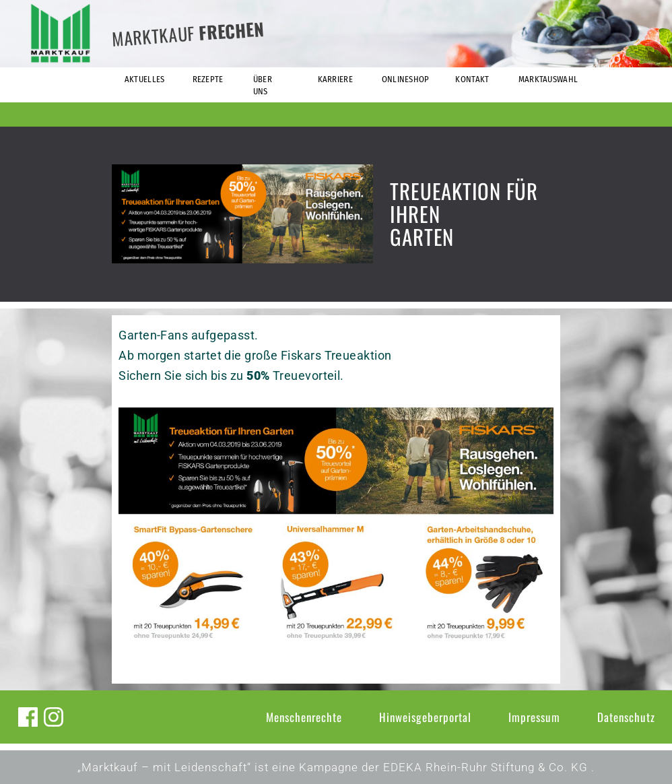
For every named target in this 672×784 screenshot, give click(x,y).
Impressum (534, 717)
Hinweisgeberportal (425, 717)
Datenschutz (626, 717)
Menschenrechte (304, 717)
